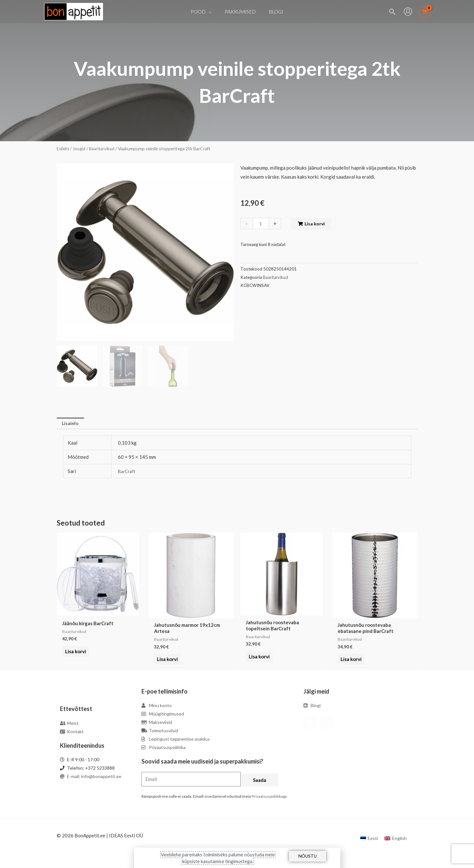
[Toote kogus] (261, 224)
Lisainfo (72, 424)
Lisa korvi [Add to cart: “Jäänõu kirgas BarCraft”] (75, 655)
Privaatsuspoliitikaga (269, 797)
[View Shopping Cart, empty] (425, 12)
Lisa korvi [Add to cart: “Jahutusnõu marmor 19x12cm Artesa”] (166, 660)
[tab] (72, 424)
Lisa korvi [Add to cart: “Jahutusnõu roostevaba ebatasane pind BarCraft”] (350, 660)
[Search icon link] (393, 12)
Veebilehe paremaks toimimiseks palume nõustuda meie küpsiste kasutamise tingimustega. (218, 858)
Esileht (63, 148)
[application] (212, 12)
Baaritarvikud (104, 148)
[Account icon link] (408, 12)
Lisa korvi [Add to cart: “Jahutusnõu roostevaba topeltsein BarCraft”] (258, 660)
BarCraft (128, 472)
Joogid (80, 148)
